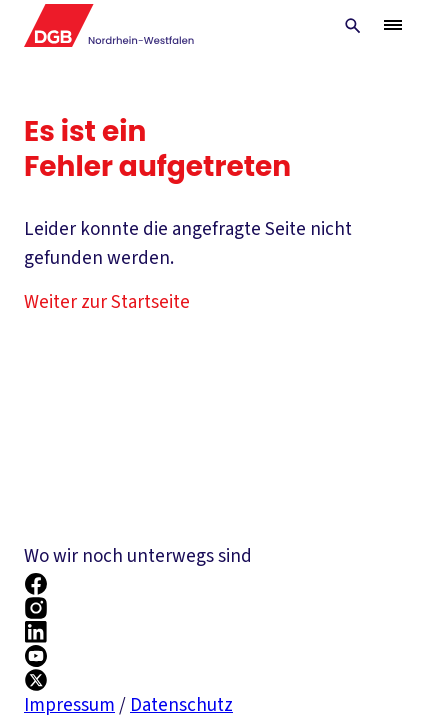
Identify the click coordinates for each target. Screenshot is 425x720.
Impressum (69, 705)
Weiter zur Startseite (107, 302)
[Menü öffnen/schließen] (393, 25)
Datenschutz (181, 705)
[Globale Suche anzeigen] (353, 26)
